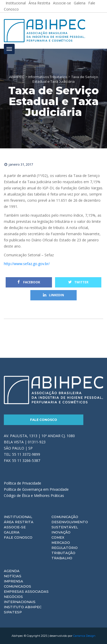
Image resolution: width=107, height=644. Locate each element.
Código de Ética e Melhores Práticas (34, 495)
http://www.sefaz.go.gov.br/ (27, 264)
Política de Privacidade (23, 483)
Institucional (18, 517)
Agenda (12, 571)
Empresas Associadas (26, 591)
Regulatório (65, 548)
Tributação (63, 553)
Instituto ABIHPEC (23, 607)
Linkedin (53, 295)
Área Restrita (19, 522)
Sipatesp (13, 612)
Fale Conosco (44, 420)
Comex (58, 537)
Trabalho (62, 558)
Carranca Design (84, 636)
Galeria (12, 532)
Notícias (13, 576)
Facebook (29, 282)
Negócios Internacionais (20, 599)
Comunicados (17, 586)
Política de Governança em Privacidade (36, 489)
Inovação (61, 532)
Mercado (61, 543)
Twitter (78, 282)
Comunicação (65, 517)
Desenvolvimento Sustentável (70, 524)
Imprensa (14, 581)
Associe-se (15, 527)
